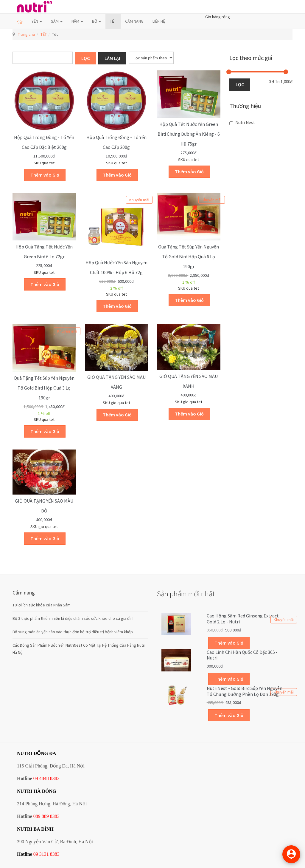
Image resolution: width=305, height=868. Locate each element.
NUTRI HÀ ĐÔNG (37, 791)
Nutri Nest (242, 122)
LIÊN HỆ (159, 21)
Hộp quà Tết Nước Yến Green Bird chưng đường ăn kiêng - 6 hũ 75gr (189, 134)
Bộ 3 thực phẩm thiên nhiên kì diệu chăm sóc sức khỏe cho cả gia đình (74, 618)
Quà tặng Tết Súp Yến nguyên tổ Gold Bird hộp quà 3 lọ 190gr (44, 388)
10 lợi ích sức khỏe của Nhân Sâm (42, 605)
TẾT (113, 21)
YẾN (37, 21)
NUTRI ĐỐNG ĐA (36, 753)
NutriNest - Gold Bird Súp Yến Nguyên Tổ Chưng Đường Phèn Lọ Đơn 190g (245, 691)
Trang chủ (27, 34)
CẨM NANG (134, 21)
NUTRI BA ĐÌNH (35, 829)
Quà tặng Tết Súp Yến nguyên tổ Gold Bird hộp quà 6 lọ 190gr (189, 257)
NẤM (77, 21)
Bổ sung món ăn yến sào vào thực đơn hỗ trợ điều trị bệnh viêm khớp (73, 632)
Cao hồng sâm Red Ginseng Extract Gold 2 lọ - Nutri (243, 619)
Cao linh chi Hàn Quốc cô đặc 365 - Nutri (242, 655)
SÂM (57, 21)
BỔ (97, 21)
